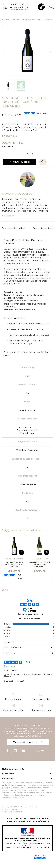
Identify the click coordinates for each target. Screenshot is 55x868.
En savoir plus (10, 136)
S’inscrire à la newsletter (28, 742)
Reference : (8, 115)
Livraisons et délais (41, 699)
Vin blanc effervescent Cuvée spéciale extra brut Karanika (14, 564)
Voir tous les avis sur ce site (30, 619)
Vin (19, 19)
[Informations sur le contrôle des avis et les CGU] (42, 614)
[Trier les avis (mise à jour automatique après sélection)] (29, 647)
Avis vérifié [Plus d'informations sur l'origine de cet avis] (11, 666)
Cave (13, 19)
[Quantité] (27, 154)
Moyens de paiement (41, 710)
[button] (41, 7)
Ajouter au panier (20, 162)
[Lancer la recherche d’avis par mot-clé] (52, 653)
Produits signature (14, 699)
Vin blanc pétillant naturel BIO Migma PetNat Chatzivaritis (39, 564)
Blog (39, 750)
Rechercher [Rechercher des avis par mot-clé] (28, 653)
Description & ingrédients (14, 228)
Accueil (6, 19)
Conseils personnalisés (14, 710)
